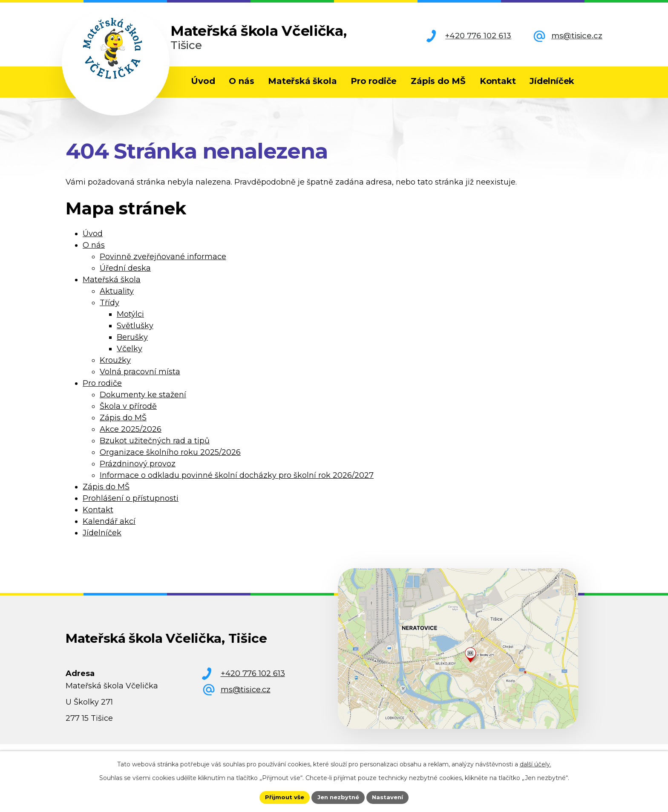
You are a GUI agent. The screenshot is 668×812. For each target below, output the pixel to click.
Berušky (132, 345)
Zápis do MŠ (438, 81)
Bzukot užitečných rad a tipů (155, 449)
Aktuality (117, 299)
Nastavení (390, 797)
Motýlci (130, 322)
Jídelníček (552, 81)
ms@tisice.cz (577, 36)
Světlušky (135, 334)
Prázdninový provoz (138, 472)
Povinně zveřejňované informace (163, 265)
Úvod (203, 81)
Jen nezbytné (338, 797)
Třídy (109, 311)
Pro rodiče (374, 81)
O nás (241, 81)
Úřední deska (125, 276)
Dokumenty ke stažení (143, 403)
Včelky (130, 357)
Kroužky (115, 368)
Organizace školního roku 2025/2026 (170, 460)
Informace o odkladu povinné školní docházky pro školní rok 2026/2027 (237, 483)
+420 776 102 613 (478, 36)
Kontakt (498, 81)
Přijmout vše (282, 797)
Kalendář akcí (109, 529)
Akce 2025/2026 (131, 437)
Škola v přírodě (128, 414)
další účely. (536, 763)
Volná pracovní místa (140, 380)
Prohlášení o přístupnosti (131, 506)
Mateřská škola (302, 81)
